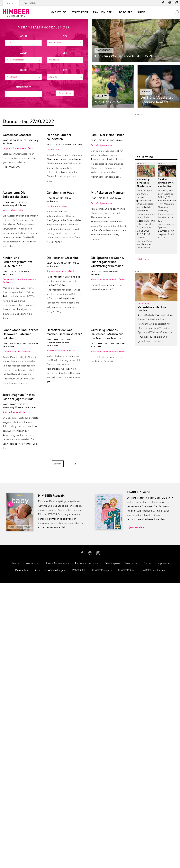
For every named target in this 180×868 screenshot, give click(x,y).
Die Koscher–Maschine (63, 258)
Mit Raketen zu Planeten (108, 193)
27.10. (10, 43)
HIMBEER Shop (127, 856)
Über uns (16, 849)
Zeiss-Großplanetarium (102, 145)
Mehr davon (144, 668)
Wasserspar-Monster (17, 135)
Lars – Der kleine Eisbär (107, 135)
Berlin (11, 3)
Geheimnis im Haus (60, 193)
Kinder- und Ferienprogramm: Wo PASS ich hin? (18, 262)
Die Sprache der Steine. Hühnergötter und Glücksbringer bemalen (107, 262)
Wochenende (104, 50)
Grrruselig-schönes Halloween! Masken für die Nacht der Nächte (107, 334)
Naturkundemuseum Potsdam (61, 351)
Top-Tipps (126, 13)
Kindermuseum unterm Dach (60, 271)
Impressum (164, 849)
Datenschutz (22, 856)
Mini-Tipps (102, 96)
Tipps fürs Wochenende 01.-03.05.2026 (126, 56)
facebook (161, 3)
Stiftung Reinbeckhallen (14, 412)
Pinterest (169, 3)
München (30, 3)
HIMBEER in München (153, 856)
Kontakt (148, 849)
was (65, 36)
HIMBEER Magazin (102, 856)
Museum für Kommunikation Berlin (108, 280)
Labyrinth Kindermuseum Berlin (18, 148)
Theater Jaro (53, 150)
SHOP (141, 13)
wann (23, 36)
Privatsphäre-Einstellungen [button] (50, 856)
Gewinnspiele (112, 849)
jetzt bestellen (137, 812)
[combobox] (65, 43)
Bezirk (23, 70)
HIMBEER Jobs (78, 856)
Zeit (65, 53)
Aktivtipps (143, 713)
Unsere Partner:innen (57, 849)
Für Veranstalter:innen (87, 849)
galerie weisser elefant (13, 210)
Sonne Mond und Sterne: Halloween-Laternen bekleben (20, 334)
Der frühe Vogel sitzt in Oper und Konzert (158, 100)
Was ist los (59, 13)
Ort (65, 70)
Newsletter (132, 849)
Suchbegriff (23, 87)
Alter (23, 53)
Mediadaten (33, 849)
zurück (58, 464)
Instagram (176, 3)
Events (146, 92)
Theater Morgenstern (57, 206)
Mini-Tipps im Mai (108, 102)
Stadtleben (80, 13)
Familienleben (103, 13)
